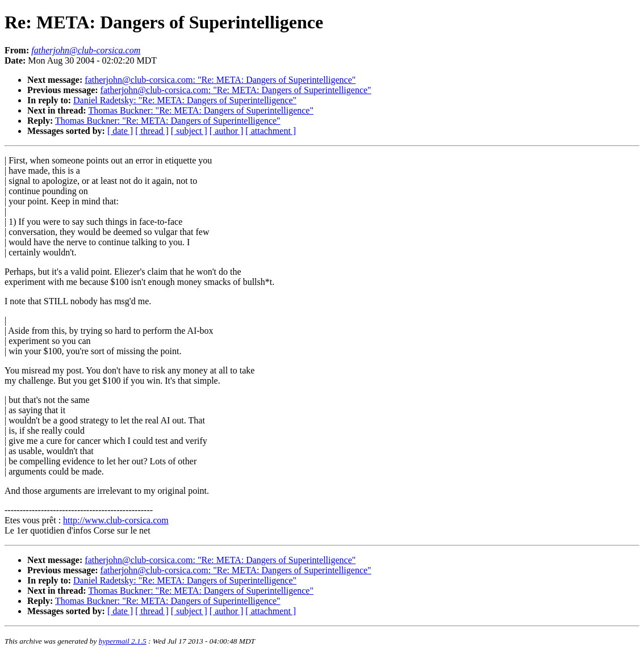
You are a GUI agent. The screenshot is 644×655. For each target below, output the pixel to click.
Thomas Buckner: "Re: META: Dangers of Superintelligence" (201, 110)
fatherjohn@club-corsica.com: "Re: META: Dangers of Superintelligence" (220, 80)
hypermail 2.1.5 (123, 641)
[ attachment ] (271, 131)
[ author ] (227, 131)
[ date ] (120, 131)
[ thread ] (152, 131)
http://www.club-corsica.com (116, 520)
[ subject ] (189, 131)
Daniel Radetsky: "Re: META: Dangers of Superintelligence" (185, 100)
